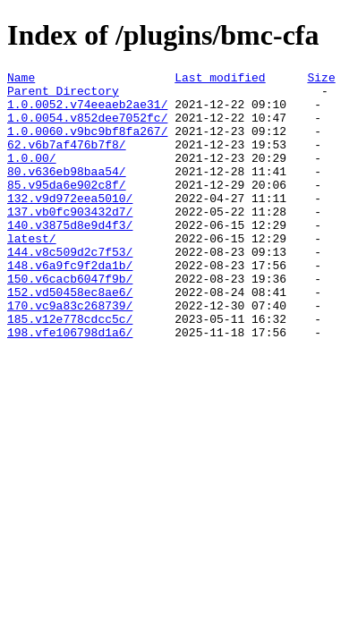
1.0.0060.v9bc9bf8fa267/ (87, 144)
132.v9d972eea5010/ (70, 225)
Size (321, 80)
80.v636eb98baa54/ (67, 192)
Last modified (220, 80)
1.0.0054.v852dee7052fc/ (87, 128)
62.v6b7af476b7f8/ (67, 160)
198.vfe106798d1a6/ (70, 386)
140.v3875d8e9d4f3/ (70, 257)
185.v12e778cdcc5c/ (70, 369)
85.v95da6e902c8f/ (67, 208)
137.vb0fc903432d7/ (70, 241)
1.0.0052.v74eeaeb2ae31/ (87, 112)
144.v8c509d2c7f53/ (70, 289)
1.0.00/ (32, 176)
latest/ (32, 273)
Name (21, 80)
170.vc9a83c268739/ (70, 353)
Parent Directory (63, 96)
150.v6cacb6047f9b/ (70, 321)
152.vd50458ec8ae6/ (70, 337)
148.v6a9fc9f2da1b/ (70, 305)
